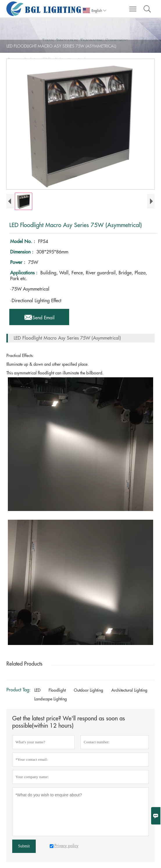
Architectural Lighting (129, 690)
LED (37, 690)
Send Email (39, 316)
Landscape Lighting (51, 699)
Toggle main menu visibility (133, 6)
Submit (24, 846)
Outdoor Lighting (88, 690)
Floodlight (57, 690)
